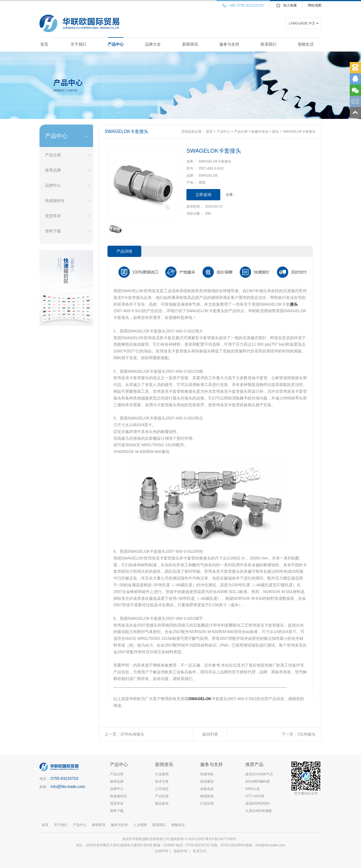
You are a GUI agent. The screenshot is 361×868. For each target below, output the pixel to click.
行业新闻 (162, 774)
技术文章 (162, 782)
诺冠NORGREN (257, 803)
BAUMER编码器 (258, 782)
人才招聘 (140, 825)
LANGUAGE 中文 (302, 23)
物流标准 (207, 796)
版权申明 (180, 851)
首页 (44, 44)
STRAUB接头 (132, 734)
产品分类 (53, 155)
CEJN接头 (306, 734)
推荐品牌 (53, 170)
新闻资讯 (190, 44)
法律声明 (161, 851)
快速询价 (207, 774)
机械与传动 (260, 132)
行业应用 (207, 803)
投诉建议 (207, 782)
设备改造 (207, 789)
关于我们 (78, 44)
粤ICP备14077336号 (221, 839)
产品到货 (162, 796)
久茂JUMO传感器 (259, 811)
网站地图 (315, 5)
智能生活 (306, 44)
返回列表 (210, 734)
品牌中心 (53, 185)
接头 (276, 132)
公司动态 (162, 789)
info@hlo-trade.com (68, 787)
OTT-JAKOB (255, 796)
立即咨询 (203, 195)
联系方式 (200, 851)
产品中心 (116, 44)
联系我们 (268, 44)
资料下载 (53, 231)
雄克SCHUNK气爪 (259, 774)
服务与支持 (229, 44)
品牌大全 (153, 44)
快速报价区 (55, 201)
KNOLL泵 (253, 789)
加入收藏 (290, 5)
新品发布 (162, 803)
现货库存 (53, 216)
